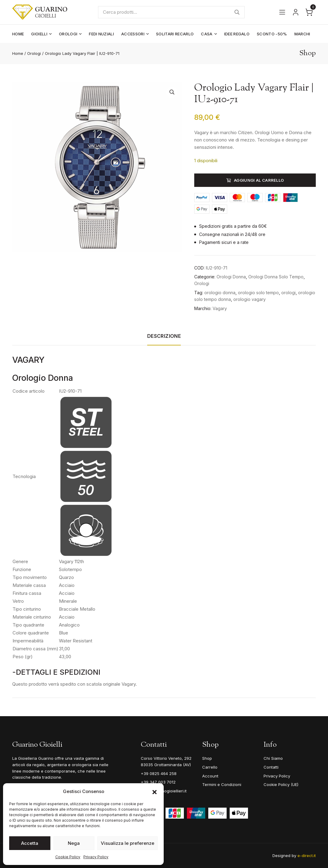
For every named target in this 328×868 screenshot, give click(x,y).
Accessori (133, 34)
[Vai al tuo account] (296, 12)
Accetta (30, 843)
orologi (288, 293)
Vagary (220, 308)
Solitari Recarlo (175, 34)
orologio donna (220, 293)
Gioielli (39, 34)
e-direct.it (307, 855)
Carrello (210, 767)
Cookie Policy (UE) (281, 784)
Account (210, 776)
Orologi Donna (231, 277)
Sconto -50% (272, 34)
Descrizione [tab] (164, 336)
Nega (74, 843)
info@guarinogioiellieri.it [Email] (164, 791)
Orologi (68, 34)
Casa (207, 34)
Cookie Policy (68, 857)
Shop (207, 758)
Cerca (237, 12)
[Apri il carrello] (309, 12)
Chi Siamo (273, 758)
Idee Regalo (237, 34)
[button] (155, 791)
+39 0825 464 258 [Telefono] (159, 773)
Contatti (271, 767)
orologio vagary (250, 299)
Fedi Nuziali (101, 34)
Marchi (302, 34)
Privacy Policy (96, 857)
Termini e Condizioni (222, 784)
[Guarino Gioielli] (40, 12)
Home (18, 34)
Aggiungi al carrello (259, 180)
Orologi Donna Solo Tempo (276, 277)
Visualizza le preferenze (128, 843)
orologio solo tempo (258, 293)
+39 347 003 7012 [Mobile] (158, 782)
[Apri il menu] (282, 12)
